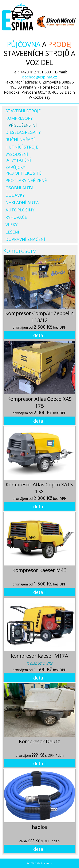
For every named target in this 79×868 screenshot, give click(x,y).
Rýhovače (16, 217)
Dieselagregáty (23, 132)
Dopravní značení (25, 239)
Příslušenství (23, 125)
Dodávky (15, 195)
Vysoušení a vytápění (18, 157)
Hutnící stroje (22, 147)
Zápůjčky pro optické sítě (23, 170)
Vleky (11, 225)
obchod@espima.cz (39, 77)
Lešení (12, 232)
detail (39, 335)
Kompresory (19, 118)
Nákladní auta (22, 202)
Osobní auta (20, 188)
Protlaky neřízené (26, 180)
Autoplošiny (20, 210)
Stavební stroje (23, 111)
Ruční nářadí (20, 140)
